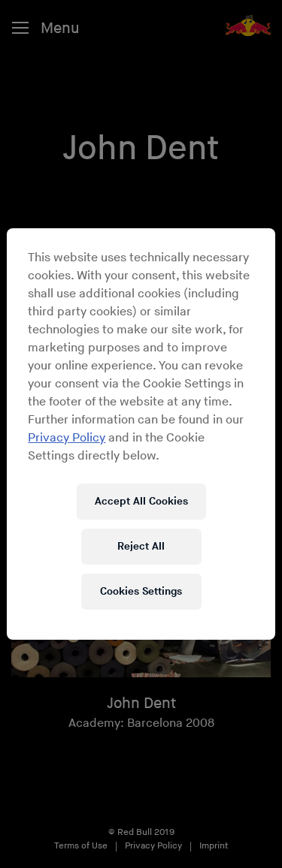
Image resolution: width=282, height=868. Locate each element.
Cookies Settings (141, 591)
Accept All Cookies (141, 501)
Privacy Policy (67, 438)
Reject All (141, 546)
